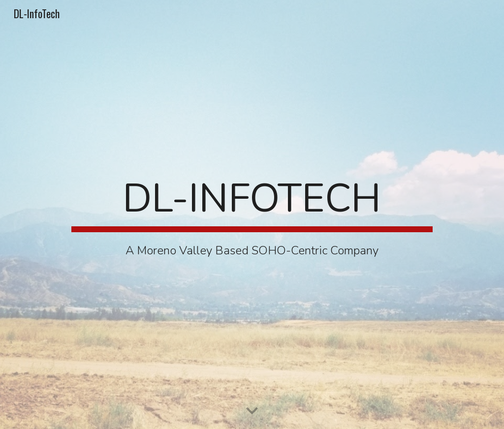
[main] (252, 214)
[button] (252, 411)
